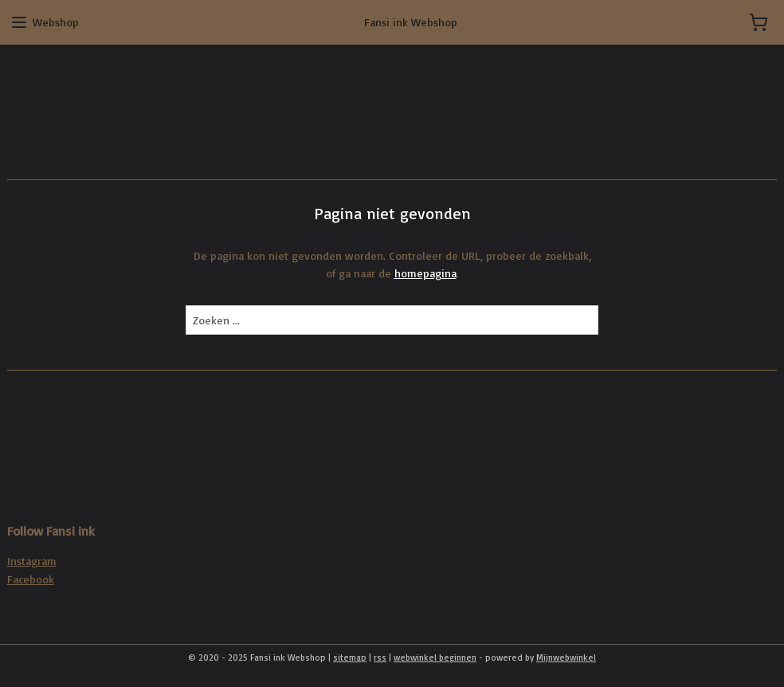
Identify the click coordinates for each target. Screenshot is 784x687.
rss (380, 658)
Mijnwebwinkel (566, 658)
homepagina (425, 274)
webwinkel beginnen (435, 658)
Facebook (31, 579)
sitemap (350, 658)
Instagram (32, 561)
